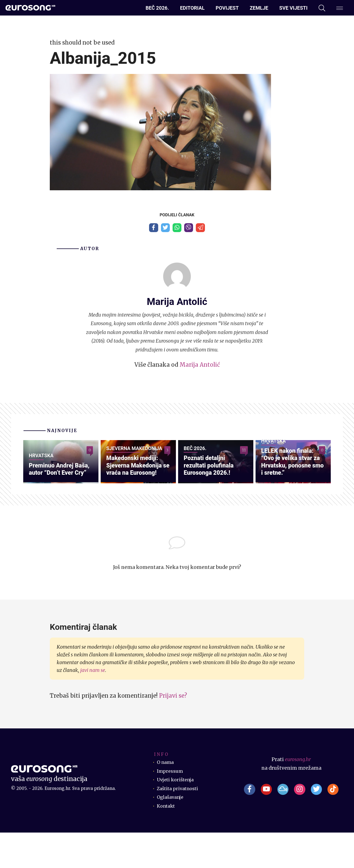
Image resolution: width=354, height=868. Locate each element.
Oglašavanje (172, 833)
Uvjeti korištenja (177, 815)
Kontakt (167, 841)
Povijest (227, 8)
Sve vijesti (293, 8)
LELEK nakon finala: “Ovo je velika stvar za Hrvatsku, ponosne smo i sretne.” (291, 491)
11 (244, 454)
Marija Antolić (200, 367)
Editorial (192, 8)
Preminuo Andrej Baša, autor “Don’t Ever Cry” (56, 499)
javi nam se (93, 706)
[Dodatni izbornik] (340, 8)
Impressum (171, 806)
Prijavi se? (173, 731)
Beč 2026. (157, 8)
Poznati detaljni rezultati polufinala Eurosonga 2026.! (212, 499)
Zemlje (259, 8)
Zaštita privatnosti (180, 824)
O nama (166, 798)
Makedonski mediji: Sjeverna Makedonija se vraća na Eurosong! (138, 495)
